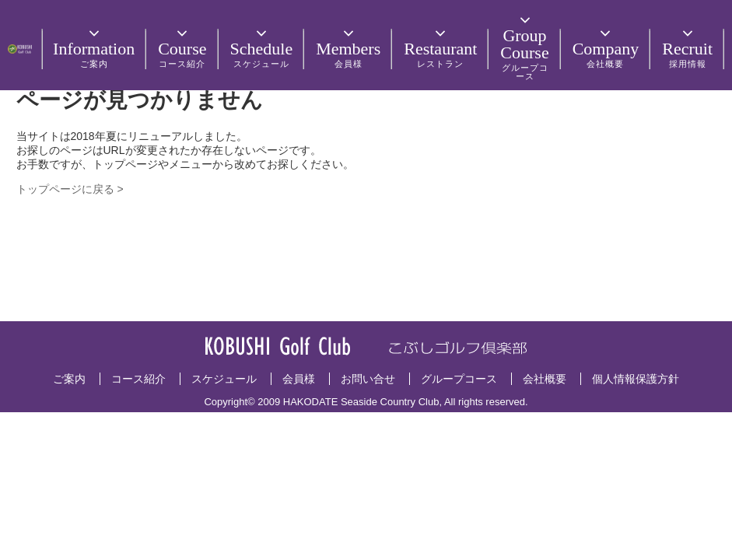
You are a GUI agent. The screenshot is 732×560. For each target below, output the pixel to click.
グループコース (459, 379)
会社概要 (545, 379)
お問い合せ (368, 379)
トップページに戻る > (70, 189)
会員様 (299, 379)
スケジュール (224, 379)
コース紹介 (138, 379)
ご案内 (69, 379)
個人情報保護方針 (636, 379)
